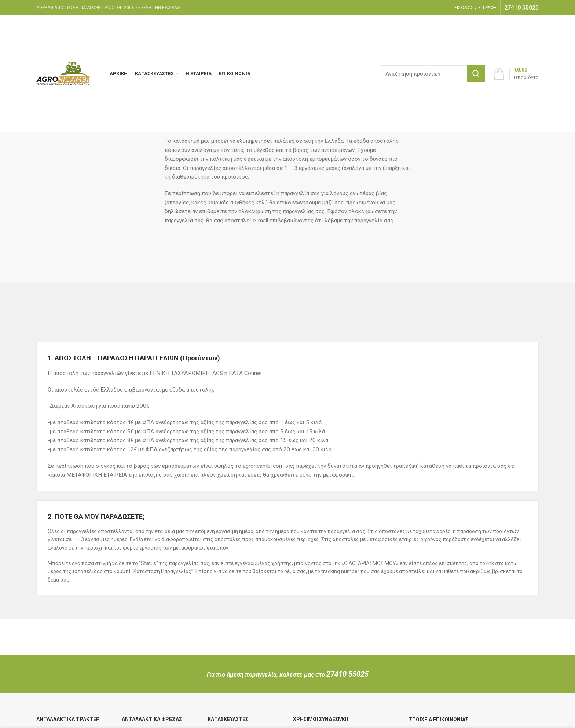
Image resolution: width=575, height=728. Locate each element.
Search (476, 74)
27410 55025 (347, 674)
